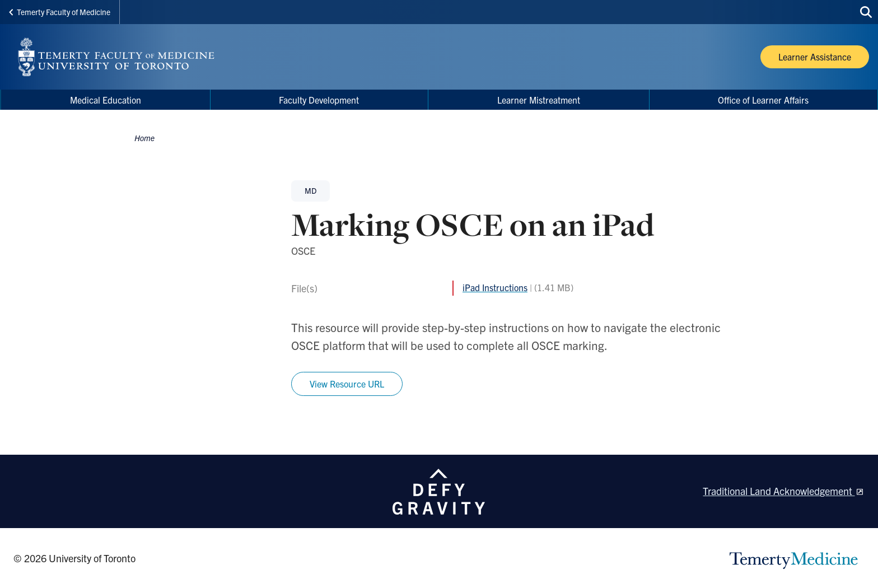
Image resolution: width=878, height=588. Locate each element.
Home (144, 138)
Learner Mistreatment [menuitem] (539, 100)
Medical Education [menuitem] (106, 100)
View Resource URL (347, 384)
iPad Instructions (495, 287)
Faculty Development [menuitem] (319, 100)
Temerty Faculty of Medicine (60, 12)
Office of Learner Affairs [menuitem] (763, 100)
